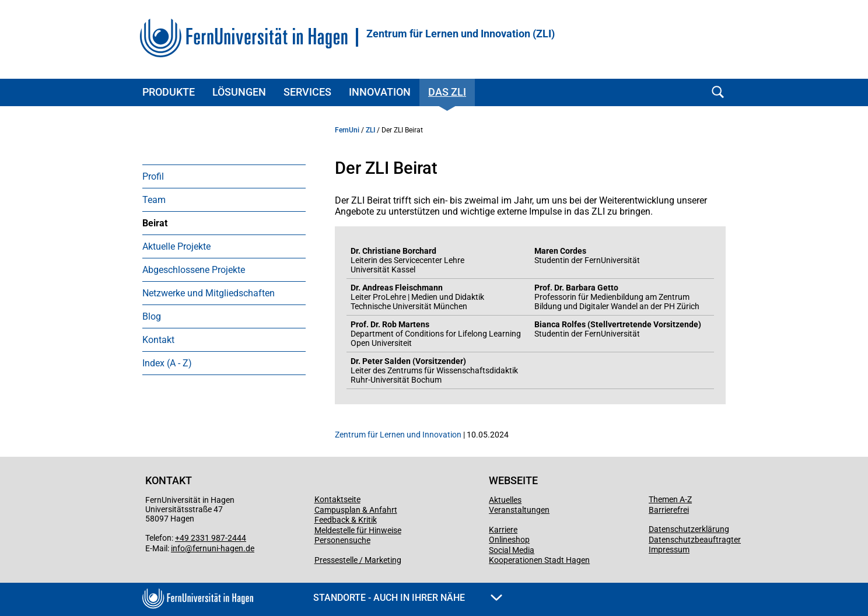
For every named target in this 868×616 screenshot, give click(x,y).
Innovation (380, 92)
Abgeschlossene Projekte (194, 270)
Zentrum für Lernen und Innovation (398, 435)
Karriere (503, 530)
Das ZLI (447, 92)
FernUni (347, 130)
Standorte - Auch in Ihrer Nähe (408, 598)
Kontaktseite (337, 499)
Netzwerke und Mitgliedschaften (209, 293)
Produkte (169, 92)
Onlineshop (509, 540)
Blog (152, 316)
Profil (153, 176)
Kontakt (158, 340)
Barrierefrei (669, 510)
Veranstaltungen (519, 510)
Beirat (155, 223)
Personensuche (342, 540)
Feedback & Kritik (346, 520)
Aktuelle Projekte (176, 246)
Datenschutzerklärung (689, 529)
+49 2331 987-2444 (211, 538)
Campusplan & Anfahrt (356, 510)
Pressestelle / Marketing (358, 560)
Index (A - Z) (167, 363)
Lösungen (239, 92)
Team (154, 200)
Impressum (669, 549)
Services (307, 92)
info (178, 548)
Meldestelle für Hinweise (358, 530)
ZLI (370, 130)
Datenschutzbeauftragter (695, 540)
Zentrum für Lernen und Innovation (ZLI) (461, 34)
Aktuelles (505, 500)
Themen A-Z (670, 499)
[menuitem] (224, 176)
